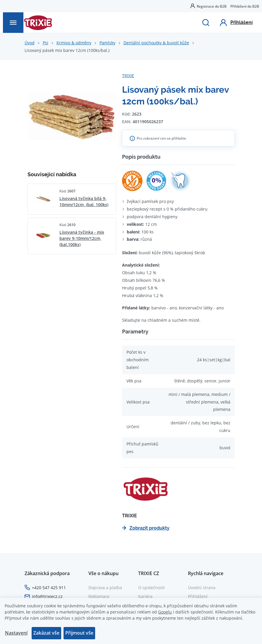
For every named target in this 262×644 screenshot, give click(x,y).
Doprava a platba (105, 588)
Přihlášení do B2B (245, 6)
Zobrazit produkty (146, 528)
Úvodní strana (202, 588)
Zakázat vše (46, 633)
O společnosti (151, 588)
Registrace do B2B (212, 6)
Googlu (165, 612)
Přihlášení (198, 596)
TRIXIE (128, 76)
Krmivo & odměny (74, 43)
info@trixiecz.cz (47, 596)
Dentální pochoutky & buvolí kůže (156, 43)
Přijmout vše (79, 633)
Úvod (30, 43)
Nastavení (16, 633)
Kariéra (145, 596)
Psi (46, 43)
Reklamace (99, 596)
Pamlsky (107, 43)
